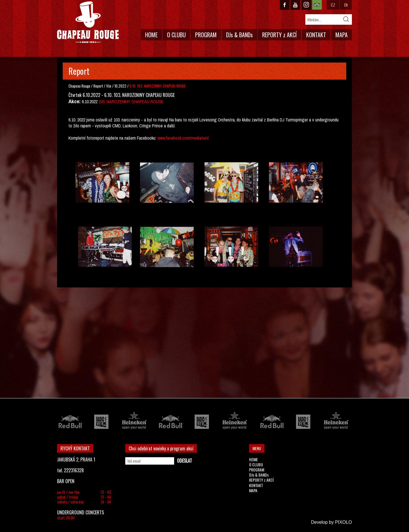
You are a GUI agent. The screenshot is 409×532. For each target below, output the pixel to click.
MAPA (342, 35)
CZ (333, 5)
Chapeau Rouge (79, 86)
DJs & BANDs (239, 35)
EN (346, 5)
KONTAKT (316, 35)
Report (98, 86)
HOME (151, 35)
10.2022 (120, 86)
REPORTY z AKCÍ (279, 35)
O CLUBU (176, 35)
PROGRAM (206, 35)
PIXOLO (343, 522)
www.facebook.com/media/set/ (183, 138)
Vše (109, 86)
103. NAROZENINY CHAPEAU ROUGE (131, 102)
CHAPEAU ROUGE (88, 22)
